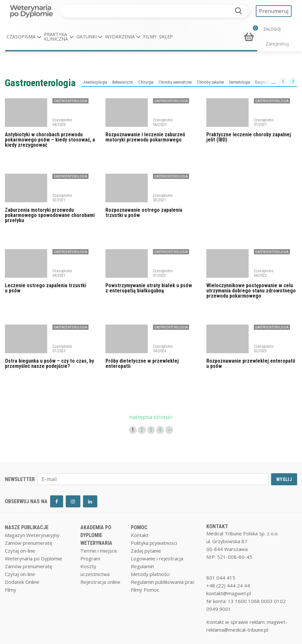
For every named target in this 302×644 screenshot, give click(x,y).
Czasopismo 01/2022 (163, 273)
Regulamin (142, 566)
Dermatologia (240, 82)
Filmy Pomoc (145, 590)
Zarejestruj (277, 44)
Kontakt (140, 535)
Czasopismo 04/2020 (62, 122)
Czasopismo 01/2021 (264, 122)
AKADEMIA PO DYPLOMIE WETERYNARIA (96, 535)
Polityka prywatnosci (154, 543)
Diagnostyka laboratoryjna (276, 82)
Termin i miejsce (99, 551)
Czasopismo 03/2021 (163, 198)
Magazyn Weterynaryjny (32, 535)
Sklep (166, 37)
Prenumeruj (274, 11)
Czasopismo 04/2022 (264, 273)
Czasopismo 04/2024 (163, 349)
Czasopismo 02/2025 (264, 349)
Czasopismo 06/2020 (163, 122)
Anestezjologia (95, 82)
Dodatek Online (22, 582)
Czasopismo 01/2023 (62, 349)
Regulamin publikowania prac (163, 582)
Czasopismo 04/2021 (62, 273)
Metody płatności (150, 574)
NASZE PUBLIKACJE (27, 527)
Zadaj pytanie (146, 551)
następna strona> (151, 417)
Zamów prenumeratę (28, 543)
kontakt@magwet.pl (229, 593)
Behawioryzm (123, 82)
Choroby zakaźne (210, 82)
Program (90, 558)
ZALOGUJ (272, 29)
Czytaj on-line (20, 551)
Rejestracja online (100, 582)
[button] (24, 37)
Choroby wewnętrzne (175, 82)
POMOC (139, 527)
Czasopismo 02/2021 (62, 198)
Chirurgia (146, 82)
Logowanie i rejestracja (157, 558)
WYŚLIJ (284, 479)
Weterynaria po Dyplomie (34, 558)
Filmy (150, 37)
